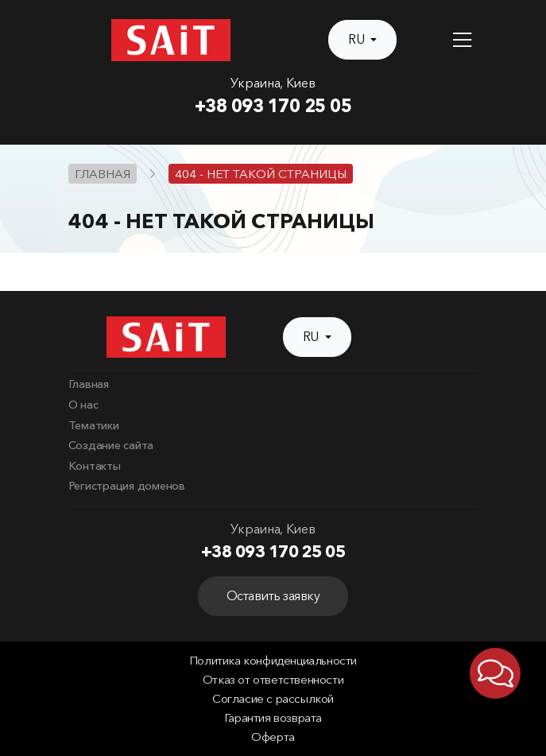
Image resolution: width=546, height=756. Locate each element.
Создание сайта (111, 445)
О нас (83, 405)
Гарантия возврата (273, 718)
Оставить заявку (273, 596)
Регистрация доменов (127, 486)
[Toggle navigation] (462, 40)
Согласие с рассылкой (273, 699)
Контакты (95, 466)
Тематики (94, 425)
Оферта (273, 737)
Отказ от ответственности (273, 680)
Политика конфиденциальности (273, 661)
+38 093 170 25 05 (273, 106)
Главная (89, 384)
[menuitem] (273, 385)
